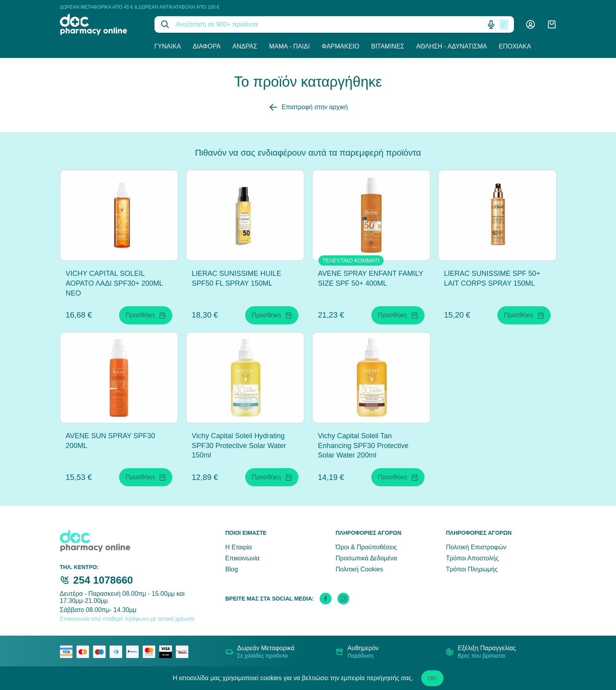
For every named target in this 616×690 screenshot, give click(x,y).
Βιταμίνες (388, 46)
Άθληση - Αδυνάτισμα (452, 46)
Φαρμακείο (341, 46)
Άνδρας (245, 46)
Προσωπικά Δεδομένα (366, 558)
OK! (432, 678)
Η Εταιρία (239, 547)
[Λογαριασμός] (530, 24)
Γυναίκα (168, 46)
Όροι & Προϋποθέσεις (366, 547)
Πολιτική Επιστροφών (476, 547)
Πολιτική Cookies (359, 569)
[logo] (101, 24)
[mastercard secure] (151, 652)
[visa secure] (167, 652)
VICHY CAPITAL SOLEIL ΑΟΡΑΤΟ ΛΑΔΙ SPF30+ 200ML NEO (114, 283)
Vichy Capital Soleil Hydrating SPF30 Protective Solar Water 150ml (239, 446)
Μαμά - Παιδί (289, 46)
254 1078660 (103, 580)
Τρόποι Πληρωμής (472, 569)
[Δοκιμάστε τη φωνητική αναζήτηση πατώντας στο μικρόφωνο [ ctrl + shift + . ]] (491, 24)
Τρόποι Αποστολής (472, 558)
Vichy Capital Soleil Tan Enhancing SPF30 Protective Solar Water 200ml (363, 446)
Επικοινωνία (243, 558)
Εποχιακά (515, 46)
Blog (232, 569)
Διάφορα (207, 46)
